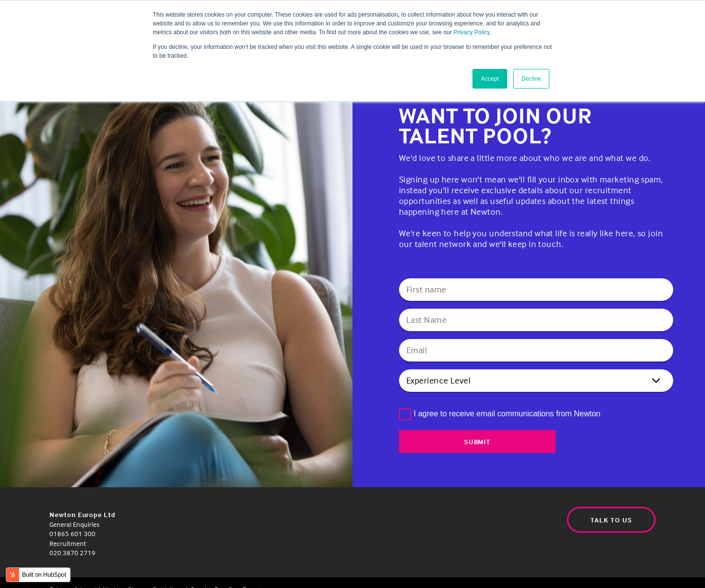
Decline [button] (531, 79)
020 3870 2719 (72, 553)
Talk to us (610, 520)
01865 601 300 (72, 533)
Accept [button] (490, 79)
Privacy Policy (471, 32)
